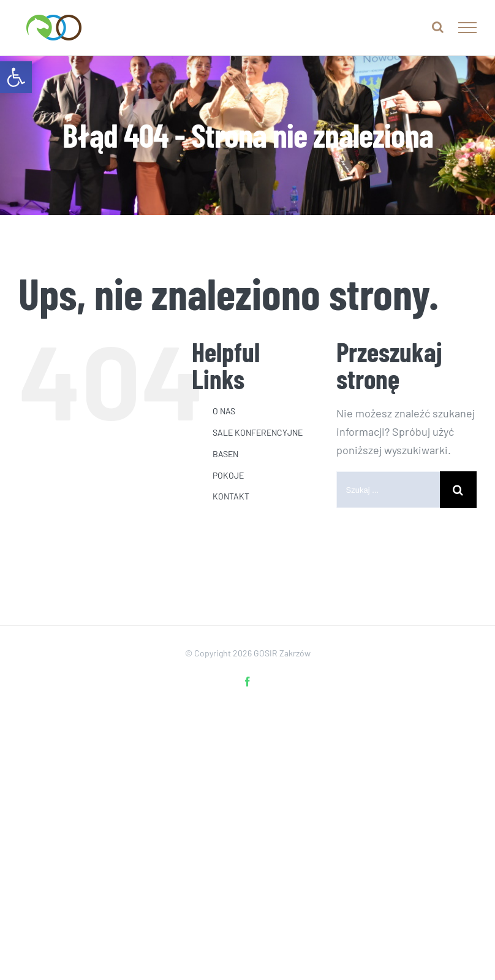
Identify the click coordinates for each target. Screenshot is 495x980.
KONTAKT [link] (231, 496)
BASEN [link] (225, 454)
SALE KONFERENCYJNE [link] (258, 432)
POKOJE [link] (228, 475)
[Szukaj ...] (388, 490)
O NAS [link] (224, 411)
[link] (16, 77)
